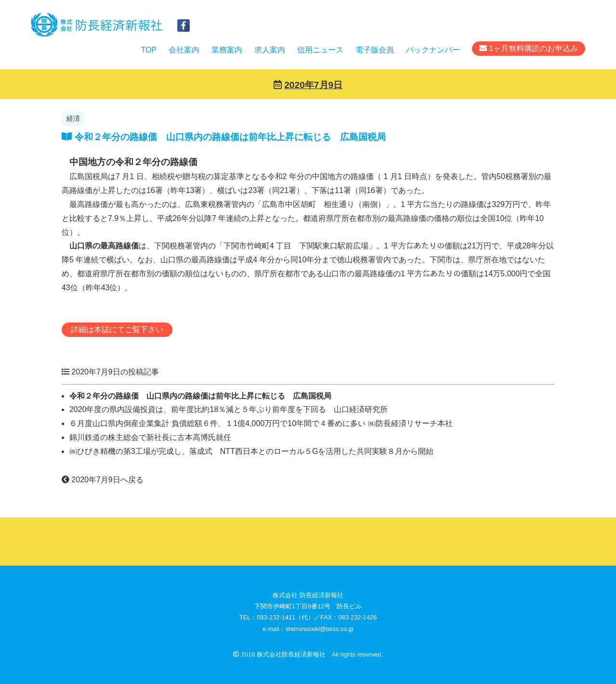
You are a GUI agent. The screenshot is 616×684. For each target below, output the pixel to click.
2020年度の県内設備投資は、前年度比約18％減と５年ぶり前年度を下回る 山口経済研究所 (229, 409)
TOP (149, 50)
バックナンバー (433, 50)
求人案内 (270, 50)
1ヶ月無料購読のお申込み (529, 48)
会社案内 (184, 50)
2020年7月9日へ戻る (103, 480)
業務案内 (227, 50)
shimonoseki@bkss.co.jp (320, 629)
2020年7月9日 (313, 85)
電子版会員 (375, 50)
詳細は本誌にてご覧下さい (117, 329)
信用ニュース (320, 50)
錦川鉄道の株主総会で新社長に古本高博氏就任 (150, 437)
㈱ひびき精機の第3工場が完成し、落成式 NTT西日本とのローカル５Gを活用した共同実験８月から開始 (251, 451)
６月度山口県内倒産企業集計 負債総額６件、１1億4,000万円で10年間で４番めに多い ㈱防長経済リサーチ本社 (261, 423)
